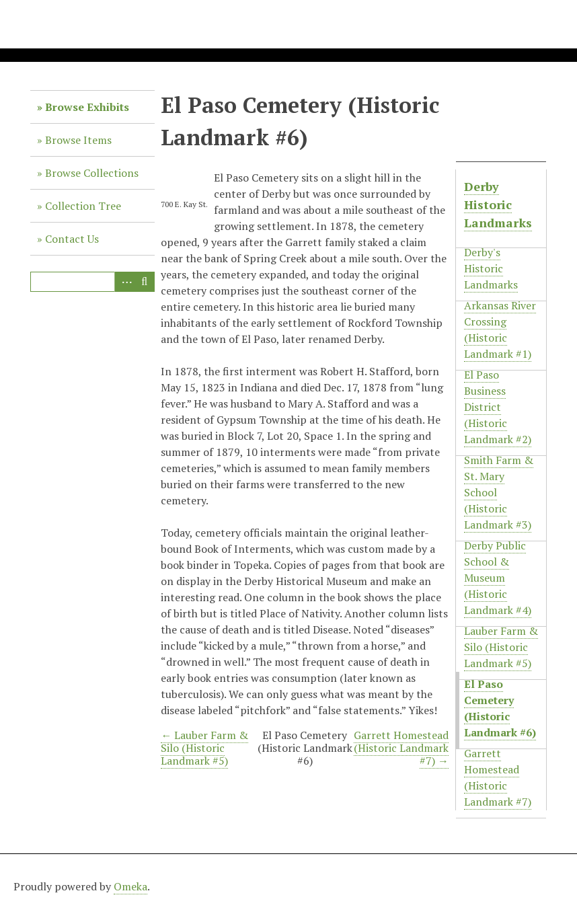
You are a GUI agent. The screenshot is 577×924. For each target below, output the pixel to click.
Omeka (130, 886)
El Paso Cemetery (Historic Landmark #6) (500, 708)
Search (145, 282)
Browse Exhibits (87, 107)
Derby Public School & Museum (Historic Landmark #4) (498, 578)
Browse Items (78, 140)
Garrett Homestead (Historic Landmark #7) (498, 777)
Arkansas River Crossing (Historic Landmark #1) (500, 330)
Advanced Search (124, 282)
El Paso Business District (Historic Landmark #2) (498, 407)
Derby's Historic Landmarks (491, 268)
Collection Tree (83, 206)
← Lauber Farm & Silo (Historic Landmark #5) (204, 748)
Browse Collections (92, 173)
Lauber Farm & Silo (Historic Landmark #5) (501, 647)
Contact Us (72, 239)
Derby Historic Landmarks (498, 204)
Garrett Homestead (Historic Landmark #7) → (401, 748)
